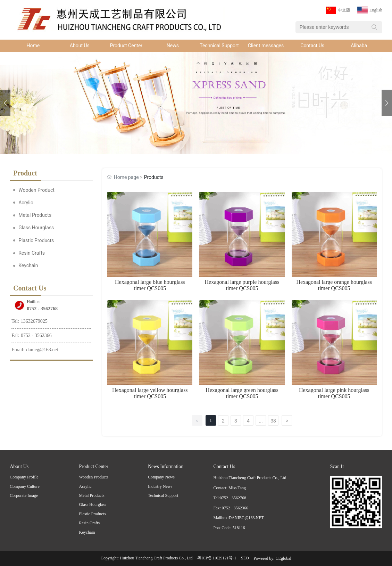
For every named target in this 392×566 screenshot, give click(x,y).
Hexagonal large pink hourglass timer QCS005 (334, 393)
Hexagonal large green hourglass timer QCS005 (242, 393)
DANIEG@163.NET (246, 518)
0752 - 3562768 (42, 309)
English (376, 10)
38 (273, 421)
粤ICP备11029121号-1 (217, 558)
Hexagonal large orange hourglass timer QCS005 (334, 285)
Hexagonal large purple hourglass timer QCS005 (242, 285)
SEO (245, 558)
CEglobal (283, 558)
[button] (387, 103)
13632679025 (34, 321)
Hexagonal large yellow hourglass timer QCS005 (150, 393)
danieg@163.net (42, 350)
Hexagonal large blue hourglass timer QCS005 (150, 285)
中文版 (344, 10)
